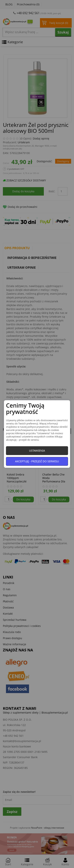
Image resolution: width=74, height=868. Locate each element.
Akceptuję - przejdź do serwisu (37, 461)
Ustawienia (37, 451)
